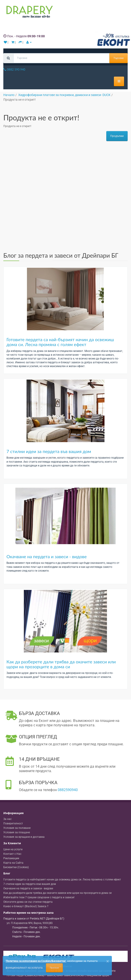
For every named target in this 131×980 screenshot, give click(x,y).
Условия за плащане (17, 832)
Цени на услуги (13, 849)
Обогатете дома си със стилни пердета (28, 902)
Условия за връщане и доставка (24, 837)
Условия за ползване (17, 828)
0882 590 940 (14, 69)
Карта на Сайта (13, 863)
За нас (7, 819)
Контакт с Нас (12, 854)
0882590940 (68, 790)
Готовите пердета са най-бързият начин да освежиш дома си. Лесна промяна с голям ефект (60, 342)
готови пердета (16, 975)
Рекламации (11, 858)
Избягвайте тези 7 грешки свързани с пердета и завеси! (39, 897)
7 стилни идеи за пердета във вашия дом (49, 451)
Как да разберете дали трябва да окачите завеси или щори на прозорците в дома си (61, 664)
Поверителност (13, 823)
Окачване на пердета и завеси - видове (47, 556)
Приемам (54, 968)
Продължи (117, 136)
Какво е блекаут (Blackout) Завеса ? (26, 906)
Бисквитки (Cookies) (16, 867)
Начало (9, 95)
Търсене (119, 58)
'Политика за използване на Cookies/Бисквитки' (36, 961)
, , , (30, 923)
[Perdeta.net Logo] (29, 13)
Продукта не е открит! (19, 100)
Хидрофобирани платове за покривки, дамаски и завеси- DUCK (64, 95)
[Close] (108, 961)
